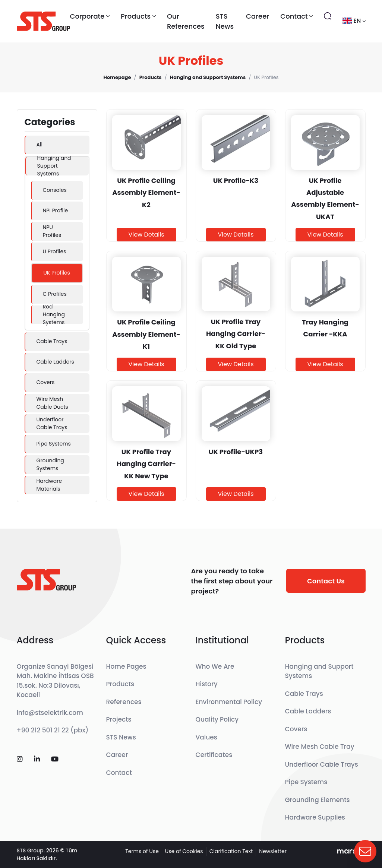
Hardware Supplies (315, 817)
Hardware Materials (49, 485)
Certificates (214, 755)
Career (258, 16)
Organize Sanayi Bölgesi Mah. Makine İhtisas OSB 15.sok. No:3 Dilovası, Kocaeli (55, 681)
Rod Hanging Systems (54, 315)
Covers (46, 382)
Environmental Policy (229, 702)
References (124, 702)
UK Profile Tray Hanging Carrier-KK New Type (146, 464)
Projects (119, 719)
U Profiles (55, 251)
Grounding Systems (50, 464)
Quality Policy (217, 719)
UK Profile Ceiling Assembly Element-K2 (146, 193)
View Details (146, 235)
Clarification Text (231, 851)
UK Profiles (57, 273)
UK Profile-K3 (236, 180)
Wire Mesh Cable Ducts (52, 403)
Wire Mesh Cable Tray (320, 747)
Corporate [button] (90, 16)
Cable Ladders (55, 362)
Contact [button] (296, 16)
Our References (186, 21)
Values (206, 737)
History (207, 684)
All (40, 145)
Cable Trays (52, 341)
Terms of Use (142, 851)
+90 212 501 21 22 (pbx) (53, 730)
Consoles (55, 190)
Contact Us (326, 581)
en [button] (354, 21)
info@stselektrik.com (50, 713)
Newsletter (273, 851)
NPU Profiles (52, 231)
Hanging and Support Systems (54, 166)
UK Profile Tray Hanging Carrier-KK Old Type (236, 334)
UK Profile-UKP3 (236, 452)
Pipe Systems (54, 444)
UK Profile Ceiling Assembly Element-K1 (146, 334)
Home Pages (126, 666)
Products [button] (138, 16)
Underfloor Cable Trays (52, 423)
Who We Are (215, 666)
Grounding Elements (318, 800)
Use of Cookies (184, 851)
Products (120, 684)
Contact (119, 773)
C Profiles (55, 294)
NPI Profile (56, 210)
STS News (225, 21)
